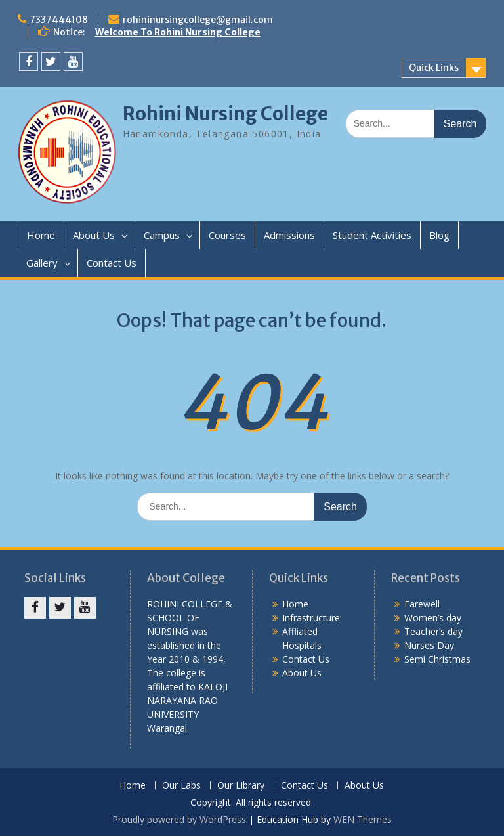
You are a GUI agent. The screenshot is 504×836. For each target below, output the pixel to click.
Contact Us (112, 263)
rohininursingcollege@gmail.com (198, 20)
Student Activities (372, 235)
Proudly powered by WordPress (179, 819)
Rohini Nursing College (225, 114)
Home (41, 235)
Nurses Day (429, 645)
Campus (162, 235)
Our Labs (181, 786)
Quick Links (434, 68)
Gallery (42, 263)
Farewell (422, 604)
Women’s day (433, 618)
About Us (94, 235)
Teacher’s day (433, 631)
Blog (439, 235)
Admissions (289, 235)
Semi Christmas (437, 659)
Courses (227, 235)
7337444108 (59, 20)
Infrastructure (311, 618)
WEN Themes (363, 819)
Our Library (241, 786)
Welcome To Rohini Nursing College (178, 32)
